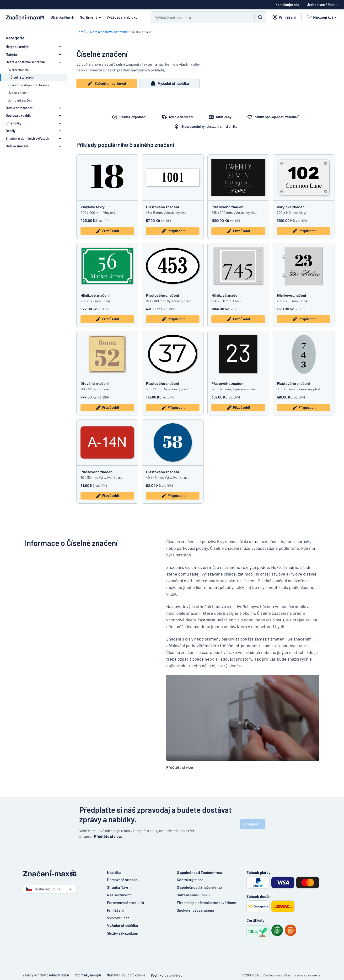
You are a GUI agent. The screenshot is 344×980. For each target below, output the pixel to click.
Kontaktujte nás (190, 880)
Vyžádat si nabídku (122, 17)
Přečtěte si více (180, 767)
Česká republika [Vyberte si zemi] (43, 889)
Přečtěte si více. (108, 836)
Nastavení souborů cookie (126, 975)
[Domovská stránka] (60, 873)
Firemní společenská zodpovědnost (207, 902)
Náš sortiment (119, 895)
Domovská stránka (122, 880)
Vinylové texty (93, 207)
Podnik (333, 5)
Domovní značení (20, 100)
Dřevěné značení (95, 383)
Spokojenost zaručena (195, 910)
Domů (81, 32)
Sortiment (91, 17)
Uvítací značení (18, 93)
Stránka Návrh (62, 17)
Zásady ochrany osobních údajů (46, 975)
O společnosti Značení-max (199, 887)
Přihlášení (115, 910)
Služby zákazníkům (123, 933)
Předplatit (252, 824)
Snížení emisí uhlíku (193, 895)
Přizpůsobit (107, 231)
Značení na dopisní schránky (28, 85)
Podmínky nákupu (88, 975)
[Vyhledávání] (200, 17)
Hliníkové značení (95, 295)
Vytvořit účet (118, 918)
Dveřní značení (18, 70)
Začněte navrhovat (107, 83)
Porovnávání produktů (126, 902)
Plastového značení (162, 207)
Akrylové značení (291, 207)
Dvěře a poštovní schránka (108, 32)
